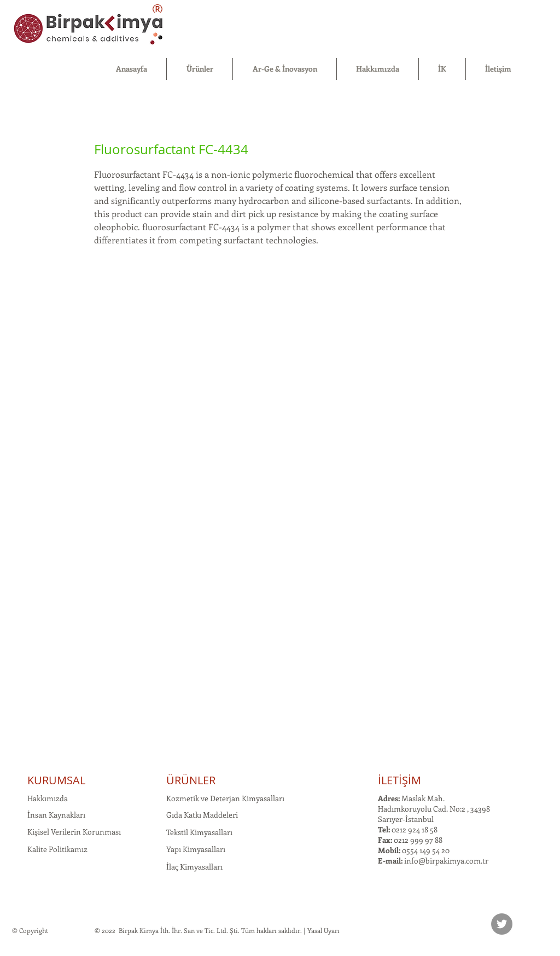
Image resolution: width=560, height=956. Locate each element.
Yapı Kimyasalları (196, 849)
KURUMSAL (56, 780)
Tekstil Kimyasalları (199, 832)
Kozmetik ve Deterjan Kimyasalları (225, 798)
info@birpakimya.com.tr (446, 861)
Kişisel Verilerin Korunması (74, 832)
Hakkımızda (48, 798)
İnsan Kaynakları (56, 815)
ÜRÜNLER (191, 780)
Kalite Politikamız (57, 849)
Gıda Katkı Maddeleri (202, 815)
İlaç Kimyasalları (194, 867)
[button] (200, 69)
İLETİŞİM (399, 780)
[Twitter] (502, 924)
